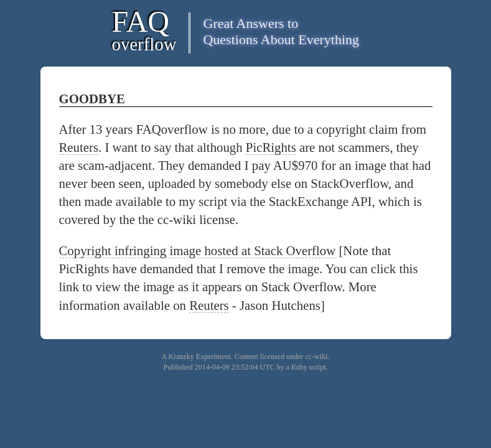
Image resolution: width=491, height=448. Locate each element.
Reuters (79, 147)
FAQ (144, 30)
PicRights (271, 147)
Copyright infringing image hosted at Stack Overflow (198, 250)
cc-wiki (316, 357)
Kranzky (181, 357)
